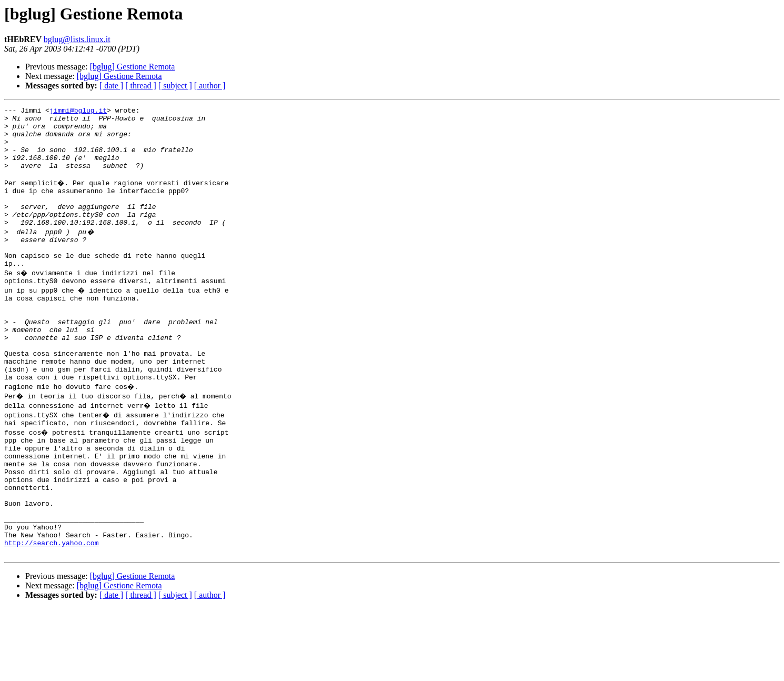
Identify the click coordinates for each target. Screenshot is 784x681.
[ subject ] (175, 86)
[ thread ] (141, 86)
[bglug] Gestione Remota (133, 67)
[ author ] (210, 86)
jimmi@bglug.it (78, 112)
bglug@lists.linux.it (77, 39)
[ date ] (111, 86)
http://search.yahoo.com (51, 614)
